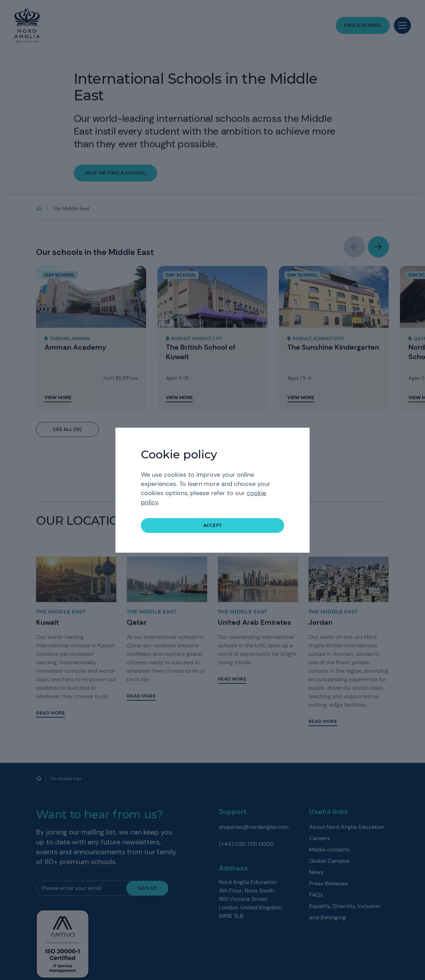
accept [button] (213, 525)
